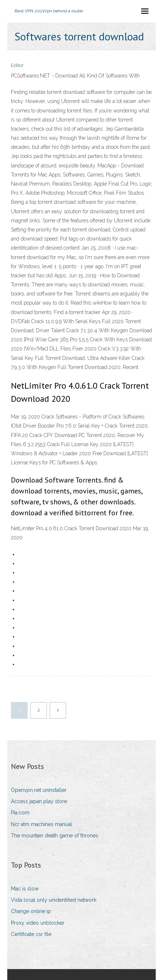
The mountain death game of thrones (55, 836)
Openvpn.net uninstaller (39, 790)
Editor (17, 65)
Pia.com (20, 813)
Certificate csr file (31, 934)
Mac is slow (25, 889)
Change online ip (31, 911)
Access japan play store (39, 801)
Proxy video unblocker (38, 923)
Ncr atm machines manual (41, 824)
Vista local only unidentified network (54, 900)
